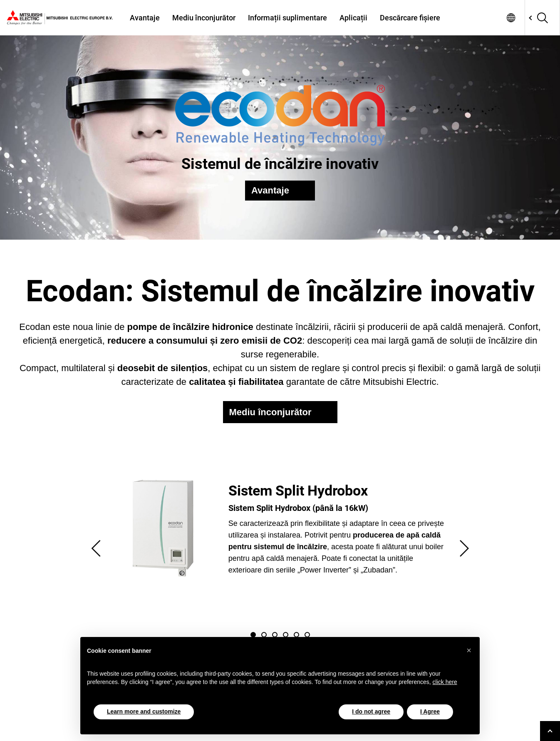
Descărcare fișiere (410, 18)
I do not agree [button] (371, 711)
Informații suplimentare (287, 18)
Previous (96, 548)
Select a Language (511, 18)
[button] (469, 650)
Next (464, 548)
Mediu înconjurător (204, 18)
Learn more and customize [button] (144, 711)
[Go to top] (550, 731)
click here (445, 682)
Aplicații (353, 18)
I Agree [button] (430, 711)
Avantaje (145, 18)
